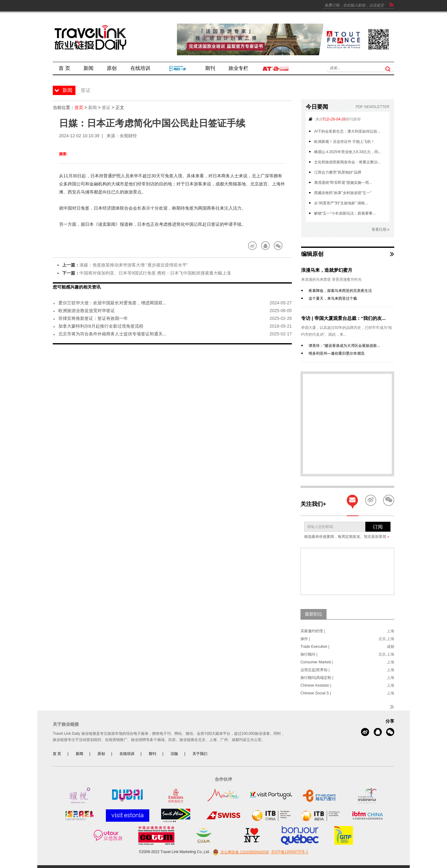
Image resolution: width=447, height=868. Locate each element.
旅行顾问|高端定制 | (317, 678)
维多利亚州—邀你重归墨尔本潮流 (336, 353)
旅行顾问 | (309, 654)
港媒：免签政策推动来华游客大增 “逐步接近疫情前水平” (134, 265)
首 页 (57, 754)
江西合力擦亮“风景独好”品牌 (338, 172)
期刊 (152, 754)
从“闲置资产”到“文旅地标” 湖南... (341, 203)
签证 (106, 107)
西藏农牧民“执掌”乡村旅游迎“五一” (343, 193)
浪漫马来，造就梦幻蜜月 (327, 270)
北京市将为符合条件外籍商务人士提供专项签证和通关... (112, 334)
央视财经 (128, 136)
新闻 (93, 107)
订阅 (378, 527)
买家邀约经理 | (313, 631)
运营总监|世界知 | (315, 670)
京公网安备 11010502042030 (240, 852)
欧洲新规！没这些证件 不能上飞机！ (344, 142)
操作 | (305, 639)
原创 (101, 754)
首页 (79, 107)
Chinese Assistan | (316, 685)
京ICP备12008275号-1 (290, 852)
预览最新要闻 (377, 537)
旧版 (174, 754)
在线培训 (127, 754)
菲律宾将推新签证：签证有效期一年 (93, 318)
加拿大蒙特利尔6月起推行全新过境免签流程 (101, 326)
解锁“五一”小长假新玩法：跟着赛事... (345, 213)
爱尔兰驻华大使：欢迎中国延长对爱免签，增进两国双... (112, 303)
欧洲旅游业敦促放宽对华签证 (87, 311)
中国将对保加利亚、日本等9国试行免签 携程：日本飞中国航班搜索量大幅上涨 (155, 273)
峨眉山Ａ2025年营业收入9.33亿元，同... (348, 152)
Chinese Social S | (316, 693)
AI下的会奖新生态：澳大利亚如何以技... (347, 131)
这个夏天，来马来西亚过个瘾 (333, 298)
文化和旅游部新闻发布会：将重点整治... (347, 162)
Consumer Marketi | (317, 662)
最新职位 (314, 614)
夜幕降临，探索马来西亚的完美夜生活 (340, 291)
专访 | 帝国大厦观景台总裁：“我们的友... (343, 318)
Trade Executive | (315, 647)
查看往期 (381, 230)
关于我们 (200, 754)
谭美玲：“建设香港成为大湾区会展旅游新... (344, 346)
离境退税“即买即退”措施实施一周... (343, 183)
